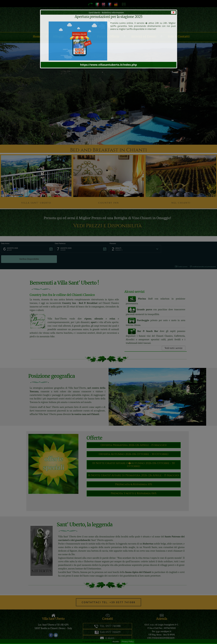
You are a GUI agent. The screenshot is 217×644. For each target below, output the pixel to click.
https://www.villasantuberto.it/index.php (109, 65)
